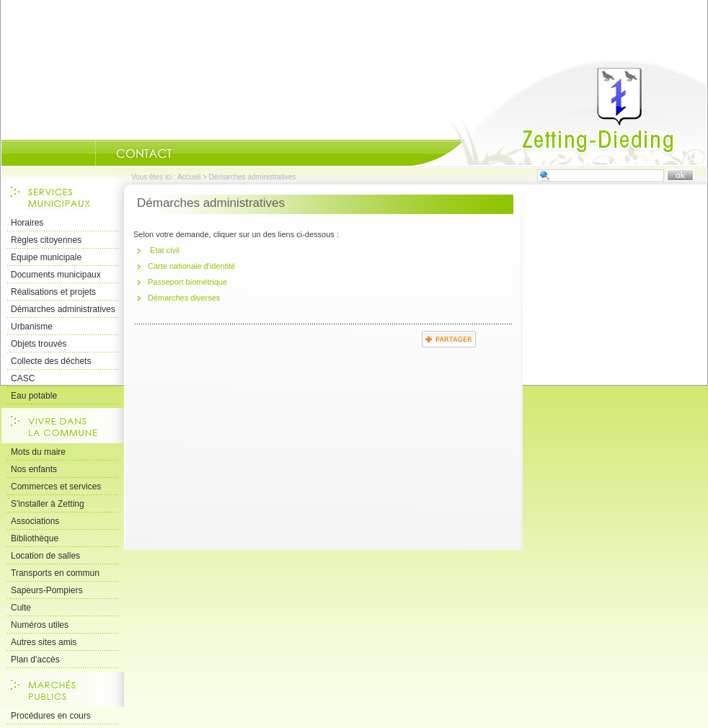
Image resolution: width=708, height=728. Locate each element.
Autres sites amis (44, 642)
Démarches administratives (63, 309)
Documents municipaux (56, 275)
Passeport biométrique (187, 282)
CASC (23, 378)
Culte (21, 608)
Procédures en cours (51, 716)
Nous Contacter (144, 154)
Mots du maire (38, 452)
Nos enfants (34, 469)
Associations (35, 521)
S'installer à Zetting (48, 504)
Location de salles (45, 556)
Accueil (559, 112)
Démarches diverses (184, 298)
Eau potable (34, 396)
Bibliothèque (35, 538)
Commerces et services (56, 487)
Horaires (27, 223)
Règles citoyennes (46, 240)
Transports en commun (55, 573)
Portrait (77, 154)
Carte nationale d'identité (191, 266)
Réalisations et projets (53, 292)
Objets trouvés (39, 344)
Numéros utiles (40, 625)
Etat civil (164, 250)
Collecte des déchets (51, 361)
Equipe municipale (46, 257)
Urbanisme (32, 327)
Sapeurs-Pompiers (47, 590)
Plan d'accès (35, 660)
